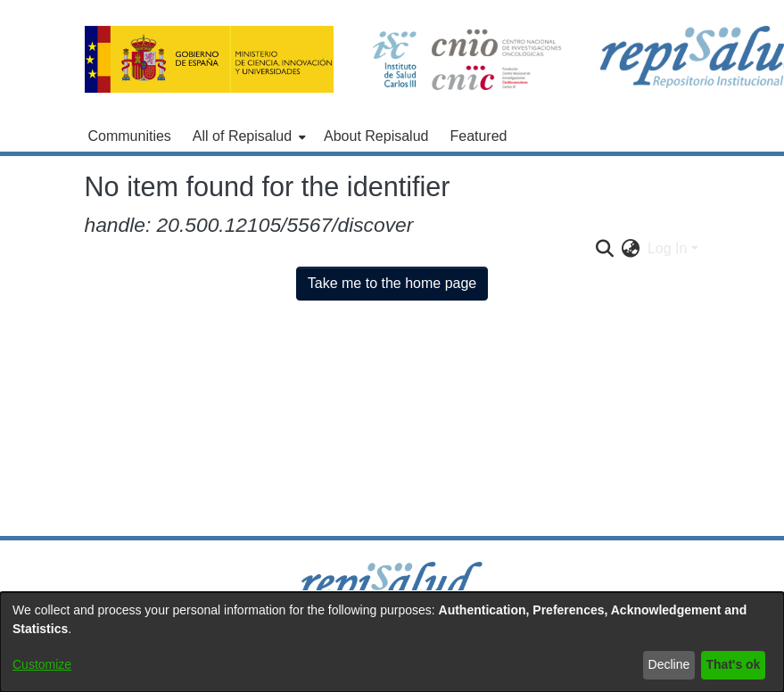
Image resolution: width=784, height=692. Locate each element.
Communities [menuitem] (130, 136)
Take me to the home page (392, 283)
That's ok (734, 664)
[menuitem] (248, 136)
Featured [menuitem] (478, 136)
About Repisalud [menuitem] (376, 136)
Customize (42, 664)
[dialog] (392, 642)
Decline (669, 664)
